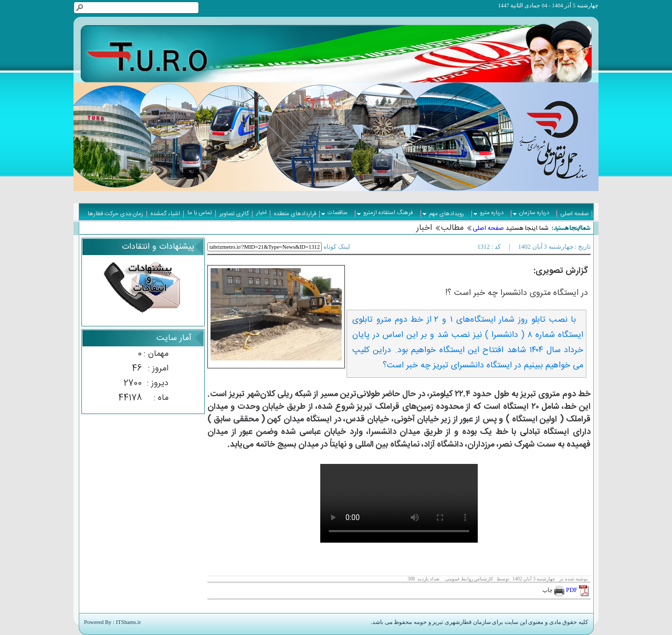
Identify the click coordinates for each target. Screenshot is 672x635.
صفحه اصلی (488, 228)
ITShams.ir (129, 622)
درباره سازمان (531, 213)
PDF (578, 590)
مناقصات (334, 213)
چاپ (554, 590)
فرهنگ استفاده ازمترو (385, 213)
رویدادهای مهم (443, 214)
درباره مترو (489, 213)
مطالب (452, 228)
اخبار (424, 228)
